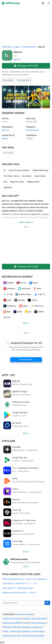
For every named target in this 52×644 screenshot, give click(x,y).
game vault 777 (9, 588)
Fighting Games (33, 182)
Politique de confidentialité (35, 619)
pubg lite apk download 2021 (15, 593)
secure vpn (24, 289)
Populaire (9, 441)
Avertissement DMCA (12, 623)
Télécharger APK (26, 66)
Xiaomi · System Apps (12, 631)
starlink (39, 312)
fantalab (9, 283)
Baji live (18, 52)
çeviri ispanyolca (40, 579)
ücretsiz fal (20, 584)
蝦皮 (7, 312)
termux (32, 300)
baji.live (5, 139)
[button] (43, 3)
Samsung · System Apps (33, 631)
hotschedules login (25, 588)
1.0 (5, 122)
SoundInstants (24, 627)
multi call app (8, 584)
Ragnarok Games (17, 182)
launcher (20, 300)
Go (5, 170)
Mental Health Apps (41, 170)
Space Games (40, 176)
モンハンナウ (32, 584)
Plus (25, 323)
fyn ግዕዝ (21, 283)
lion (28, 312)
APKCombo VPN (10, 627)
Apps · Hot (9, 375)
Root (5, 182)
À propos (29, 614)
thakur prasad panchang (13, 579)
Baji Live (17, 59)
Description (8, 80)
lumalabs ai (10, 306)
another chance (23, 294)
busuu (33, 283)
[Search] (47, 603)
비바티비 (32, 593)
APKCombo (7, 47)
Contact (26, 623)
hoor (7, 318)
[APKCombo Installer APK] (26, 561)
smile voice (37, 306)
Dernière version (13, 113)
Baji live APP (10, 196)
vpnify (18, 312)
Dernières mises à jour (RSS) (15, 636)
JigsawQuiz (37, 627)
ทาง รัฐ (8, 294)
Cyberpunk (8, 187)
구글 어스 (40, 294)
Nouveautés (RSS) (36, 636)
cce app (28, 579)
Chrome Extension (38, 623)
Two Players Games (11, 176)
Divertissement (24, 80)
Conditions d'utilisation (12, 619)
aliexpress (9, 289)
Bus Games (27, 176)
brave (37, 289)
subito (24, 306)
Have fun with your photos (19, 170)
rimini (7, 300)
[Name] (23, 603)
